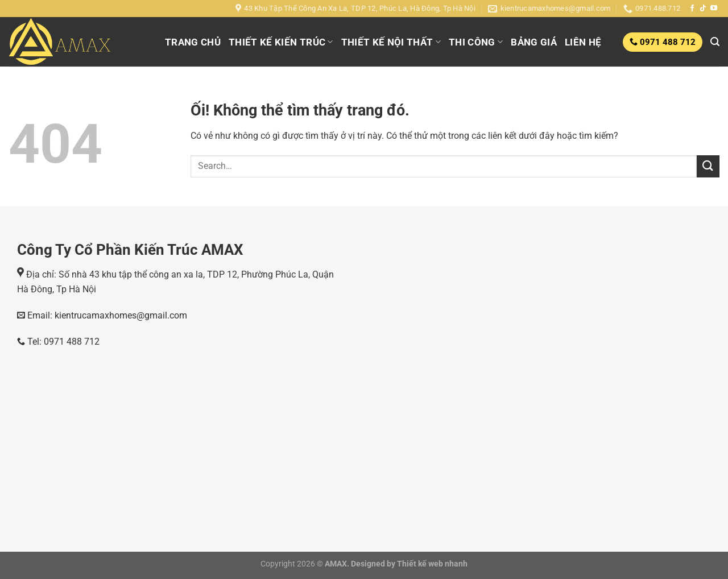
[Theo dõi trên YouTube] (714, 9)
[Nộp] (708, 166)
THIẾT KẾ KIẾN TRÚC (281, 42)
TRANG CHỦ (193, 42)
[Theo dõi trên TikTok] (703, 9)
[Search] (715, 42)
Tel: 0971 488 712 (58, 342)
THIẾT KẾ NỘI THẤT (391, 42)
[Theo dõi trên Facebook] (692, 9)
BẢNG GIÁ (534, 42)
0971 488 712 (667, 42)
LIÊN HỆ (583, 42)
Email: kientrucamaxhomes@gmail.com (106, 315)
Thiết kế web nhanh (431, 564)
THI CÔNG (476, 42)
